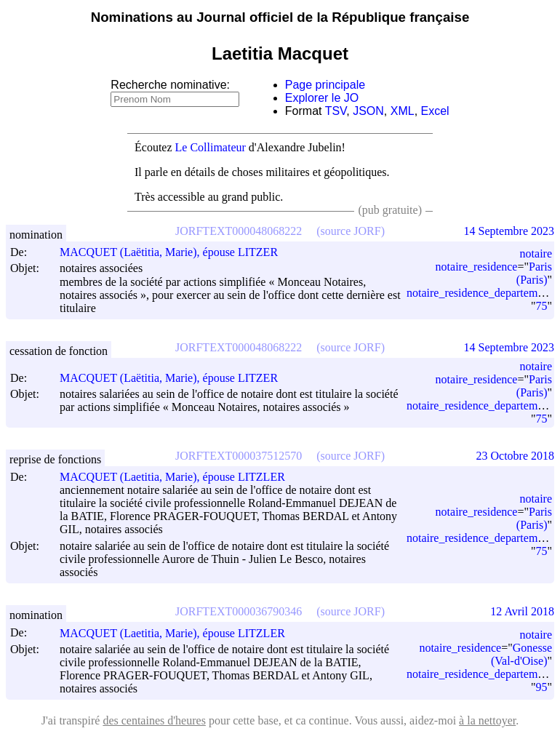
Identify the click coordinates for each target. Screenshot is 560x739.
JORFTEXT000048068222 (239, 231)
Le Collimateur (211, 147)
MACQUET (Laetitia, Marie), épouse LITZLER (179, 477)
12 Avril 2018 (522, 611)
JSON (368, 111)
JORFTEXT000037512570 (239, 456)
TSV (336, 111)
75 (541, 306)
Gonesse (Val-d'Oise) (521, 654)
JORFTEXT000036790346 (239, 611)
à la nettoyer (487, 720)
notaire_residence (477, 267)
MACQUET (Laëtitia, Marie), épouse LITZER (175, 252)
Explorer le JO (322, 98)
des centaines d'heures (154, 720)
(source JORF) (351, 231)
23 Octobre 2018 (515, 456)
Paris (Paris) (534, 273)
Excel (435, 111)
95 (541, 687)
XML (403, 111)
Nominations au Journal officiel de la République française (280, 17)
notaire (536, 253)
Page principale (325, 85)
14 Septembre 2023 (509, 231)
